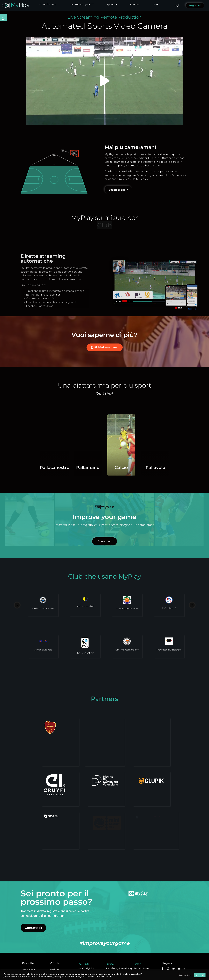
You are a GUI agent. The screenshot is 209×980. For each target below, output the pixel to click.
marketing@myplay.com (119, 952)
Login (177, 5)
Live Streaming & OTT (82, 5)
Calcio (121, 467)
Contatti (135, 5)
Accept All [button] (200, 975)
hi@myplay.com (87, 952)
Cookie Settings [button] (185, 975)
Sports (112, 5)
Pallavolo (188, 467)
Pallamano (88, 452)
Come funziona (48, 5)
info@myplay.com (144, 952)
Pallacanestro (22, 467)
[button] (4, 18)
